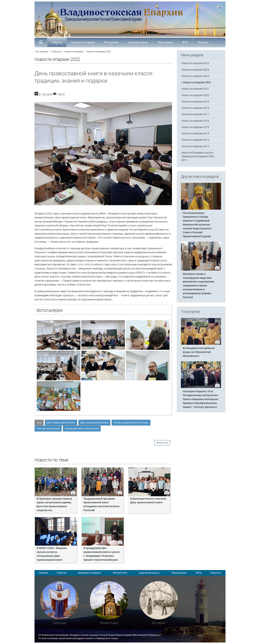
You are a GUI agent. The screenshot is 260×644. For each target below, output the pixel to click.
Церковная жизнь (138, 43)
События (57, 43)
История (159, 623)
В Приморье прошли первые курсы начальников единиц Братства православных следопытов (54, 505)
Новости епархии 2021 (195, 89)
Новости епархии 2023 (195, 76)
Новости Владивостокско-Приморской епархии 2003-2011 (198, 156)
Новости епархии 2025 (195, 63)
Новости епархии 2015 (195, 127)
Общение (203, 43)
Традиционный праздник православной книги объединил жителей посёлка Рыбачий (101, 505)
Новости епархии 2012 (195, 146)
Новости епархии (74, 52)
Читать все (162, 443)
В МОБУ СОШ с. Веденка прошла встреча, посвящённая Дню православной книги (52, 554)
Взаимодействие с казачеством (82, 429)
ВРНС (185, 43)
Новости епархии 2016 (195, 121)
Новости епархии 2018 (195, 108)
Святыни (59, 623)
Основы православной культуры (131, 423)
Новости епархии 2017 (195, 114)
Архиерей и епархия (83, 43)
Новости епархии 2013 (195, 140)
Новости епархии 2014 (195, 134)
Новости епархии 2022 (99, 52)
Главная (43, 573)
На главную (42, 52)
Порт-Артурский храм (48, 429)
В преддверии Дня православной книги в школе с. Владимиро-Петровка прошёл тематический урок (102, 554)
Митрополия (111, 43)
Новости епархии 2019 (195, 102)
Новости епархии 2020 (195, 95)
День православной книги (94, 423)
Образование (165, 43)
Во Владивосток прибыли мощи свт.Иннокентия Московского (199, 352)
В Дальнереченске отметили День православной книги (148, 501)
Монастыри (109, 623)
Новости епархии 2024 (195, 70)
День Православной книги (61, 423)
